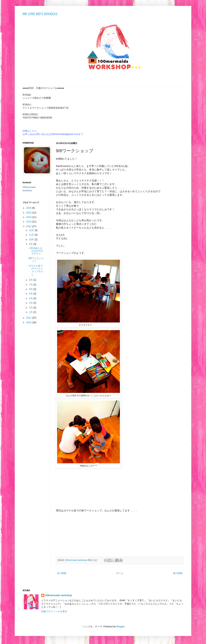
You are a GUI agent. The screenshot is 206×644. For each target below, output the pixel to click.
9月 (31, 244)
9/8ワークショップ (36, 260)
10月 (32, 240)
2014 (29, 217)
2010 (29, 322)
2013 (29, 222)
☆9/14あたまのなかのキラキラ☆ (36, 251)
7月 (31, 285)
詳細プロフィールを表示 (54, 611)
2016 (29, 208)
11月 (32, 235)
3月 (31, 303)
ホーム (120, 573)
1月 (31, 312)
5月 (31, 294)
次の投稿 (62, 573)
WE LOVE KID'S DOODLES (40, 14)
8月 (31, 280)
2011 (29, 318)
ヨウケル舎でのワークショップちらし (36, 270)
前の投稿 (178, 573)
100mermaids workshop (59, 595)
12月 (32, 230)
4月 (31, 298)
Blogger (121, 627)
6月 (31, 289)
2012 (29, 226)
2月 (31, 308)
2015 (29, 213)
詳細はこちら (30, 131)
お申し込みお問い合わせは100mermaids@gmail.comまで (53, 134)
